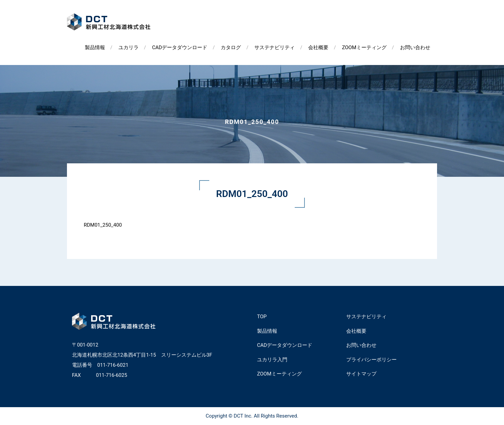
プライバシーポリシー (371, 360)
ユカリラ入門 (272, 360)
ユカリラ (129, 47)
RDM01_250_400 (103, 225)
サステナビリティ (275, 47)
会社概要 (318, 47)
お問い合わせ (415, 47)
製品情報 (95, 47)
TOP (262, 317)
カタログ (231, 47)
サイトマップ (361, 374)
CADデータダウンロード (180, 47)
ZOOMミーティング (364, 47)
